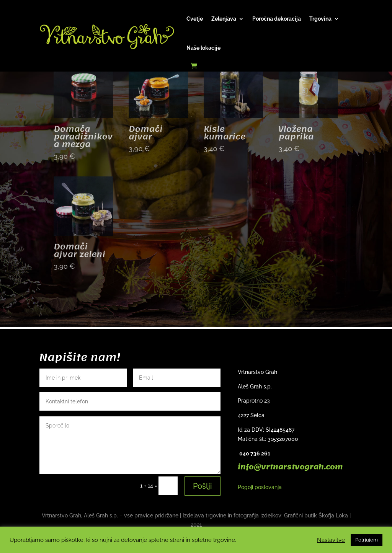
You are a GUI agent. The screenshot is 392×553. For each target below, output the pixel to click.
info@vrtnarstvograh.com (290, 467)
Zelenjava (224, 19)
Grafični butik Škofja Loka (316, 515)
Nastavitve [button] (331, 540)
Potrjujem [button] (367, 540)
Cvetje (195, 19)
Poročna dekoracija (277, 19)
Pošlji (203, 486)
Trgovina (320, 19)
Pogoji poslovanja (260, 487)
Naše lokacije (203, 48)
